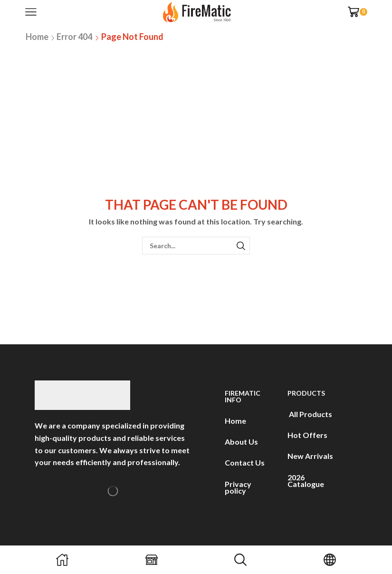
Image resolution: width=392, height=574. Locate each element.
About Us (241, 442)
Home (37, 37)
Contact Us (245, 462)
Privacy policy (238, 487)
